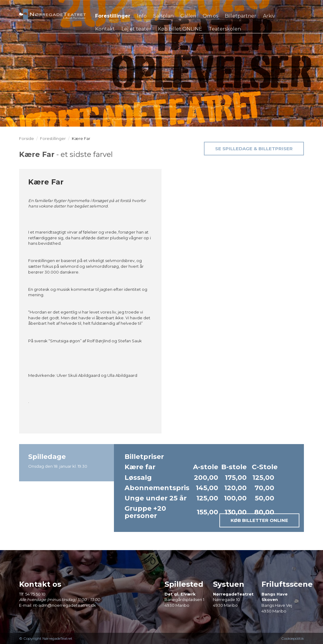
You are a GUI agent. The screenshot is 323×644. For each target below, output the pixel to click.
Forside (27, 138)
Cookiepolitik (293, 638)
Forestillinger (53, 138)
